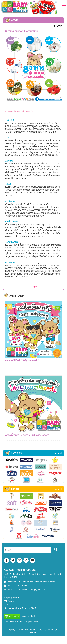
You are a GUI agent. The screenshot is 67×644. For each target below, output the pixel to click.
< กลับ (33, 287)
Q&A (6, 605)
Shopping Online (11, 597)
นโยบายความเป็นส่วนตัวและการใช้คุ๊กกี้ (20, 608)
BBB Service (9, 601)
